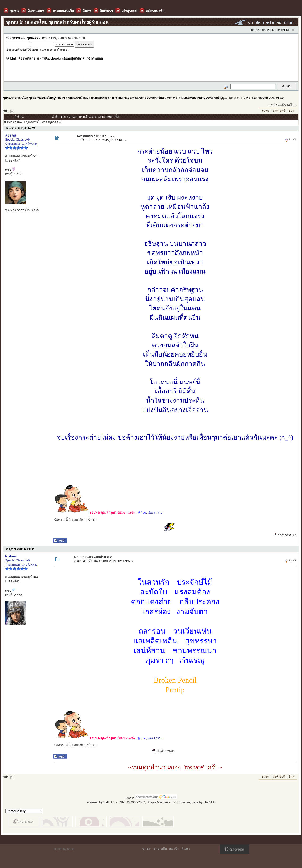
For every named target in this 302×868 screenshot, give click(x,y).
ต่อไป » (292, 105)
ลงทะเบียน (78, 38)
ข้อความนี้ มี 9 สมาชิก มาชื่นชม (75, 520)
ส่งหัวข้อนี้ (279, 111)
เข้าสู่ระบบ (58, 38)
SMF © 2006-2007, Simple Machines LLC (148, 802)
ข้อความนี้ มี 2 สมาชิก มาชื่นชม (75, 745)
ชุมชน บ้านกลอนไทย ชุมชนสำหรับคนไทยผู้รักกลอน (34, 98)
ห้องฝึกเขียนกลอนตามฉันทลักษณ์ (199, 98)
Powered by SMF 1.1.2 (102, 802)
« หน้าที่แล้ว (277, 105)
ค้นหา (186, 848)
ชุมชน (265, 111)
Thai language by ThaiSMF (197, 802)
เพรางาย (234, 98)
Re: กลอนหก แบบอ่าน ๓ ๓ (268, 98)
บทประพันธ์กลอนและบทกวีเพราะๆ (89, 98)
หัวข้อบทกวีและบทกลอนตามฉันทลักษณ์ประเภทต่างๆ (144, 98)
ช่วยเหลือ (160, 848)
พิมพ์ (292, 111)
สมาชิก (174, 848)
